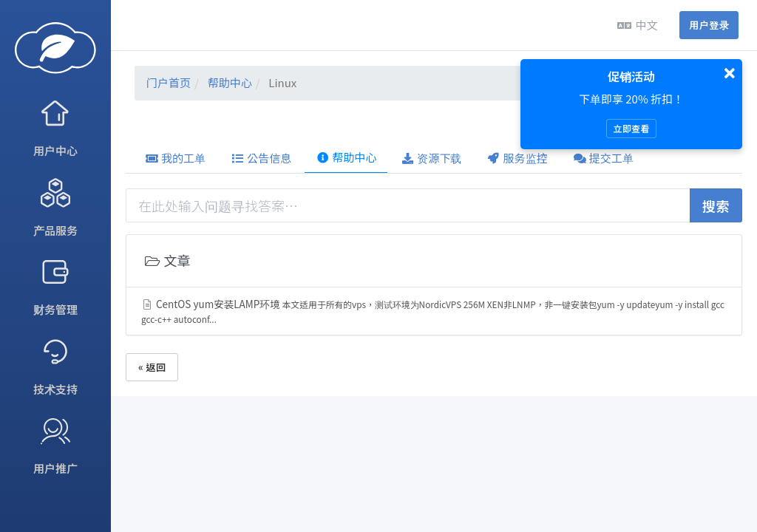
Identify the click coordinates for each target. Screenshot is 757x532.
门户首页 (169, 82)
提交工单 (603, 158)
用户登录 (709, 25)
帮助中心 (230, 82)
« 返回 (152, 367)
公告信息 (261, 158)
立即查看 (631, 128)
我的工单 (175, 158)
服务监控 (517, 158)
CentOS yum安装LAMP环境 (433, 311)
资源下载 (431, 158)
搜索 (716, 205)
